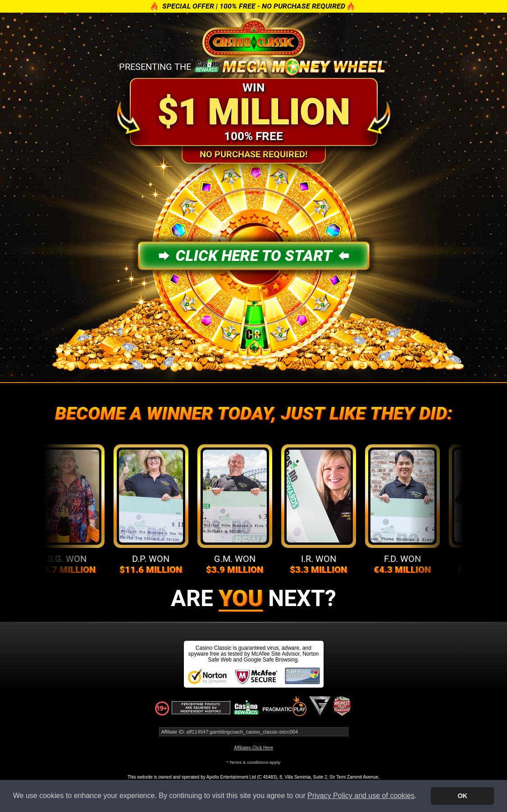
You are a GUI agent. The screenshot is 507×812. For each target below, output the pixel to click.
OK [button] (462, 796)
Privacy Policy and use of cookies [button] (361, 796)
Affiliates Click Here (253, 748)
